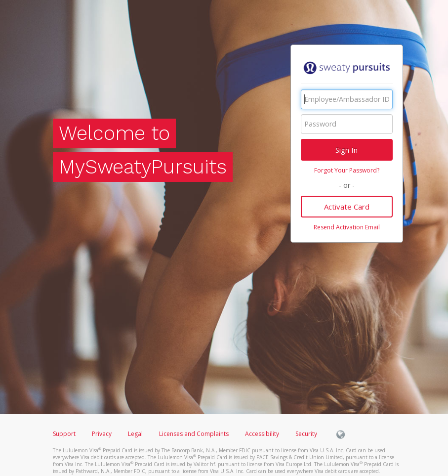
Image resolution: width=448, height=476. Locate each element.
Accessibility (262, 434)
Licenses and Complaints (195, 434)
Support (64, 434)
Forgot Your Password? (347, 170)
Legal (135, 434)
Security (306, 434)
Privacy (102, 434)
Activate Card (347, 207)
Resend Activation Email (347, 227)
